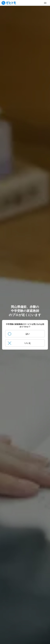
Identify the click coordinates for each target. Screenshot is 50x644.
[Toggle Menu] (45, 3)
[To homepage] (9, 3)
